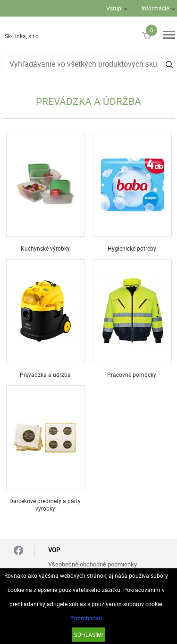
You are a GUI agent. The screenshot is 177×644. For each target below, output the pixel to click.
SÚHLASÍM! (88, 635)
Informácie (155, 8)
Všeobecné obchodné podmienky (93, 564)
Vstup (114, 8)
